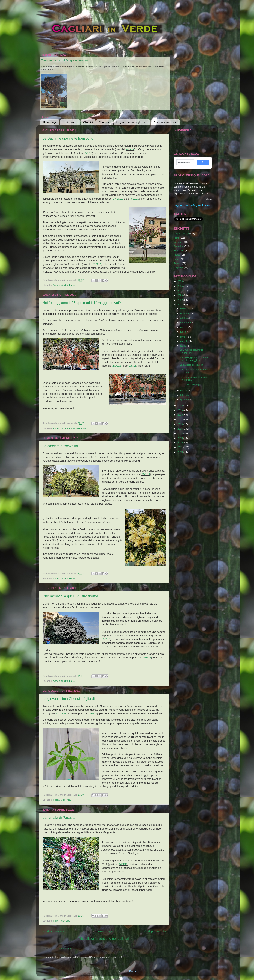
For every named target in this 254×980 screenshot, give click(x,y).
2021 (180, 305)
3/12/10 (135, 199)
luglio (183, 332)
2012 (180, 443)
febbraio (185, 395)
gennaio (185, 400)
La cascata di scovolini (60, 446)
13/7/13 (106, 639)
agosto (184, 327)
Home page (50, 122)
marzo (184, 390)
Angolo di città (60, 285)
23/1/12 (146, 474)
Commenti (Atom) (62, 948)
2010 (180, 452)
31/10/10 (61, 713)
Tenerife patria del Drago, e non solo (65, 60)
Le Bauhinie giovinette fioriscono (68, 138)
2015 (180, 429)
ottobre (184, 318)
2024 (180, 291)
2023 (180, 295)
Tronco (177, 263)
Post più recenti (54, 931)
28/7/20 (93, 713)
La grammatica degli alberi (132, 122)
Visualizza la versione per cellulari (104, 939)
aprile (184, 346)
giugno (184, 337)
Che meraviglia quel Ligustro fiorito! (70, 596)
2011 (180, 447)
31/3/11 (97, 264)
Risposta (178, 267)
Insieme (178, 242)
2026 (180, 281)
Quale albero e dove (165, 122)
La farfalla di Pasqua (59, 818)
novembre (186, 313)
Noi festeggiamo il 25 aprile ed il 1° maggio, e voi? (82, 303)
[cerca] (185, 162)
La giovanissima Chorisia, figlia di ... (71, 699)
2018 (180, 415)
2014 (180, 433)
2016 (180, 424)
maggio (185, 341)
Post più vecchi (155, 931)
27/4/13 (117, 366)
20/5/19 (130, 149)
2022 (180, 300)
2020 (180, 405)
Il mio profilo (70, 122)
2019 (180, 410)
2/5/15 (133, 366)
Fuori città (65, 921)
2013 (180, 438)
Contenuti (105, 122)
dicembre (185, 309)
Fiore (72, 285)
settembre (186, 323)
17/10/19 (118, 199)
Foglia (56, 800)
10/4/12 (123, 864)
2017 (180, 419)
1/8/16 (88, 153)
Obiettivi (88, 122)
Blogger (133, 971)
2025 (180, 286)
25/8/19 (147, 658)
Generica (81, 428)
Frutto (177, 255)
